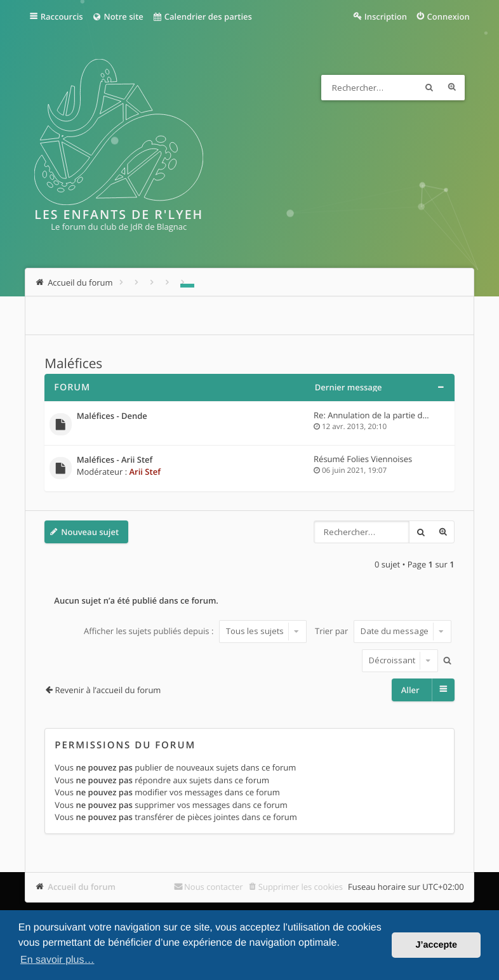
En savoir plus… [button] (57, 960)
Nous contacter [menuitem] (214, 887)
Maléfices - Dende (112, 416)
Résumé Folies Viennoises (363, 459)
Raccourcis (62, 17)
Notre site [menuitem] (118, 17)
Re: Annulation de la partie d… (371, 415)
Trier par (383, 631)
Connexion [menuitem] (449, 17)
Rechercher (429, 88)
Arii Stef (145, 472)
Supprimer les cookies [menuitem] (301, 887)
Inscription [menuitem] (386, 17)
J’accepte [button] (436, 945)
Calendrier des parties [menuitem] (202, 17)
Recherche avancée (452, 88)
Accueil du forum (82, 887)
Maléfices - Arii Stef (115, 460)
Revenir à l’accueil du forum (108, 690)
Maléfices (73, 364)
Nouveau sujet (90, 532)
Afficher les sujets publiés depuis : (195, 631)
